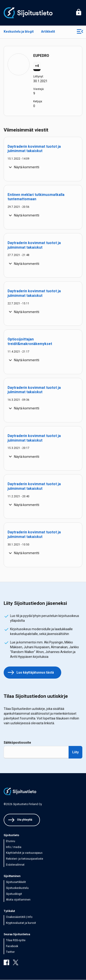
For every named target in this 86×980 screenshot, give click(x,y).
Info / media (14, 847)
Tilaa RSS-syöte (16, 940)
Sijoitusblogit (14, 894)
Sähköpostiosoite (17, 743)
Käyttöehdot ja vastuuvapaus (24, 853)
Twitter (10, 952)
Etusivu (11, 841)
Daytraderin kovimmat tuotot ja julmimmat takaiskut (34, 149)
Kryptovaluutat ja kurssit (21, 923)
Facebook (12, 946)
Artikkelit (48, 32)
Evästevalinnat (15, 865)
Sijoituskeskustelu (17, 888)
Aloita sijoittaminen (18, 900)
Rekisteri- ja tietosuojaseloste (25, 859)
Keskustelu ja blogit (19, 32)
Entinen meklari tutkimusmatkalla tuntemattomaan (36, 197)
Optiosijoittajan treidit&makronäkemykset (30, 341)
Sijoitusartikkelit (16, 882)
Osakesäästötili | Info (19, 917)
